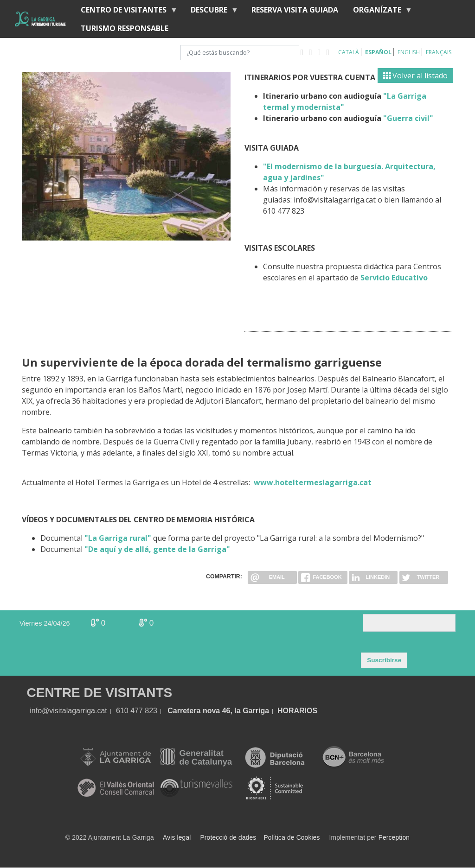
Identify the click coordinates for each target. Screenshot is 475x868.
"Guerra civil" (408, 118)
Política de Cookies (292, 838)
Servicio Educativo (394, 278)
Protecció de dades (228, 838)
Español (378, 52)
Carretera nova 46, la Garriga (218, 711)
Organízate (379, 12)
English (409, 52)
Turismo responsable (125, 28)
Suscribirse (384, 660)
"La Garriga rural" (118, 538)
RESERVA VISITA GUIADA (295, 10)
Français (439, 52)
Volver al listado (415, 76)
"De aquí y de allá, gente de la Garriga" (157, 549)
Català (349, 52)
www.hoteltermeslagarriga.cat (313, 482)
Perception (394, 838)
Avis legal (177, 838)
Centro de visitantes (125, 12)
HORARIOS (297, 711)
